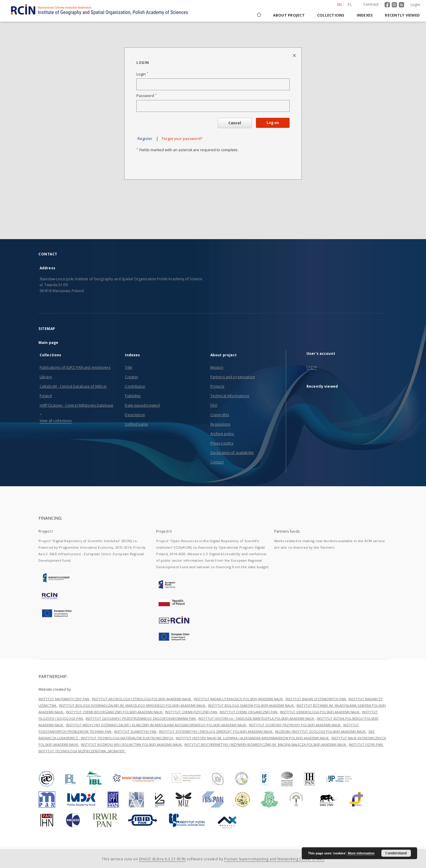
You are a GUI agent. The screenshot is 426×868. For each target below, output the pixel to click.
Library (46, 377)
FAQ (214, 405)
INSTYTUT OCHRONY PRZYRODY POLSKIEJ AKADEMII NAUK (295, 725)
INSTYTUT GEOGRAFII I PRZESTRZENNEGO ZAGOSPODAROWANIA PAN (141, 718)
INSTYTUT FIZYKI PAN (366, 744)
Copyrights (220, 415)
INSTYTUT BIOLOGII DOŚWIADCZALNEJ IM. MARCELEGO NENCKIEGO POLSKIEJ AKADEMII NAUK (133, 705)
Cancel (235, 123)
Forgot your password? (182, 139)
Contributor (135, 386)
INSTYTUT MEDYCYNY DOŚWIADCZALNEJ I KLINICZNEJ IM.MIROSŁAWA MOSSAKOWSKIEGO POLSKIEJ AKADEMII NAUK (156, 725)
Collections (331, 15)
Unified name (136, 424)
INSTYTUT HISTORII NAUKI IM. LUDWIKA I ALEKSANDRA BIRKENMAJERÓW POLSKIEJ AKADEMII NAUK (253, 738)
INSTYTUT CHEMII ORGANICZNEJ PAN (249, 712)
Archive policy (222, 434)
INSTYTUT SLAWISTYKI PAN (135, 731)
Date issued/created (142, 405)
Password (146, 96)
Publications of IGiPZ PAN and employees (75, 367)
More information (361, 853)
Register (145, 139)
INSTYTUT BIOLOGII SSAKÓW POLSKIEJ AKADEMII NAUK (251, 705)
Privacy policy (222, 443)
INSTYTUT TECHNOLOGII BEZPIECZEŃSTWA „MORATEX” (82, 751)
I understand (396, 853)
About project (289, 15)
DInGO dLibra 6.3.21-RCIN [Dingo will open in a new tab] (162, 859)
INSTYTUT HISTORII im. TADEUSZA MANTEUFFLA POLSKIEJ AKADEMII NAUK (257, 718)
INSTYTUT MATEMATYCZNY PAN (64, 699)
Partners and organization (233, 377)
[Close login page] (295, 55)
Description (135, 415)
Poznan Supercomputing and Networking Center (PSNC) (274, 859)
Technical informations (230, 396)
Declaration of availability (232, 453)
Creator (131, 377)
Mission (217, 367)
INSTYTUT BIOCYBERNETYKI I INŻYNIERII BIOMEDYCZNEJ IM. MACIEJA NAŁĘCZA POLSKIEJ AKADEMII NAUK (266, 744)
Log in (312, 367)
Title (129, 367)
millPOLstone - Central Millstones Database (76, 405)
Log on (273, 123)
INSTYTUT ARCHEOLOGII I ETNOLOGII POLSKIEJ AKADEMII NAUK (142, 699)
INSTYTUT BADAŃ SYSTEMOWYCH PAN (316, 699)
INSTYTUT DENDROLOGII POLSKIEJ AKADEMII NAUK (320, 712)
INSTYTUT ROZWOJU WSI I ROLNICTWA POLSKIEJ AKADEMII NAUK (132, 744)
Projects (217, 386)
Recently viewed (402, 15)
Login (415, 5)
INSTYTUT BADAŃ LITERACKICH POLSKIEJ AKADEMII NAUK (239, 699)
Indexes (365, 15)
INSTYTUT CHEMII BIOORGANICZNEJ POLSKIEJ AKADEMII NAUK (115, 712)
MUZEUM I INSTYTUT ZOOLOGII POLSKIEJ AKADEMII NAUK (321, 731)
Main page (48, 343)
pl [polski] (350, 5)
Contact (217, 462)
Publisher (133, 396)
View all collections (56, 421)
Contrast (371, 4)
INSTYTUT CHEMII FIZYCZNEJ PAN (191, 712)
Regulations (220, 424)
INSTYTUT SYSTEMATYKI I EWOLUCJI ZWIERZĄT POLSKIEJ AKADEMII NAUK (216, 731)
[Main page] (259, 15)
